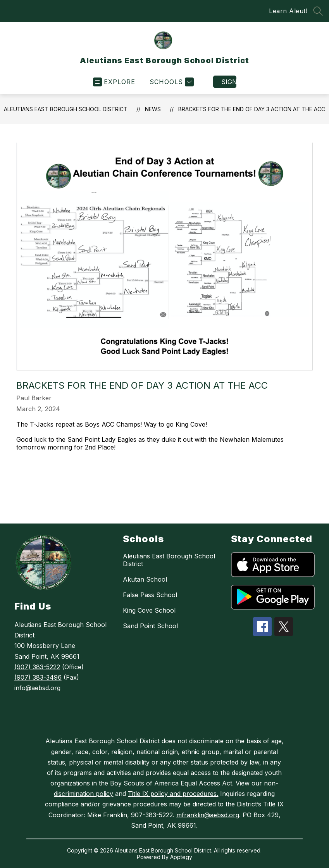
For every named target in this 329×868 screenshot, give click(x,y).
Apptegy (181, 857)
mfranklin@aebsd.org (208, 815)
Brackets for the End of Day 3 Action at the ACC (252, 109)
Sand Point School (150, 626)
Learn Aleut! (288, 11)
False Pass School (150, 595)
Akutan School (145, 579)
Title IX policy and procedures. (173, 794)
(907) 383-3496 (38, 677)
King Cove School (149, 610)
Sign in (229, 82)
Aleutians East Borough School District (66, 109)
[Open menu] (114, 82)
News (153, 109)
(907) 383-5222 (37, 667)
